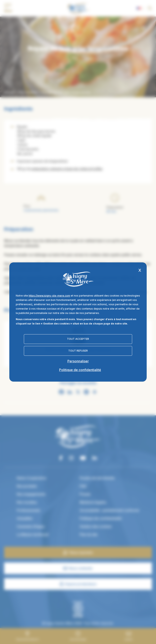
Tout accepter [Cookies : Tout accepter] (78, 339)
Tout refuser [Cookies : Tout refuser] (78, 351)
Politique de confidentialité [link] (80, 370)
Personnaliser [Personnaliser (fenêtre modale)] (78, 361)
